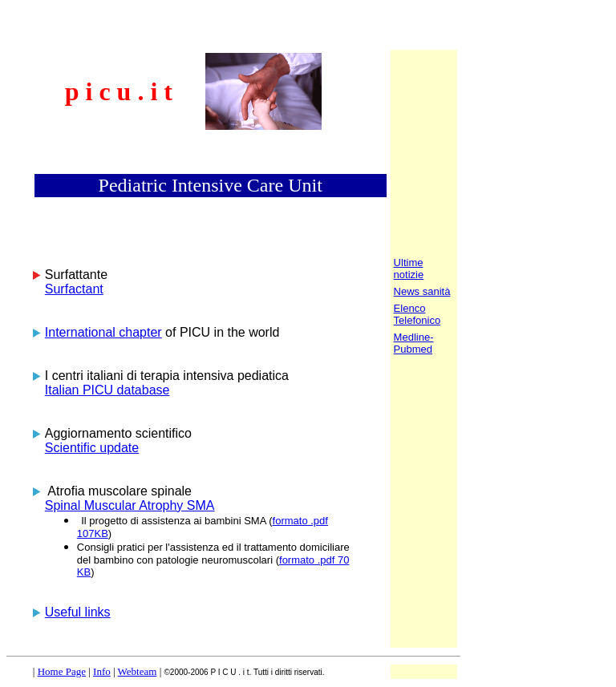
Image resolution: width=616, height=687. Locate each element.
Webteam (138, 671)
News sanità (422, 291)
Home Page (62, 671)
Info (102, 671)
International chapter (103, 332)
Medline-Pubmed (414, 343)
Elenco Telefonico (417, 314)
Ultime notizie (409, 269)
